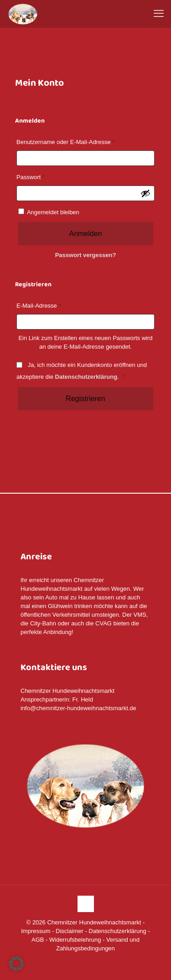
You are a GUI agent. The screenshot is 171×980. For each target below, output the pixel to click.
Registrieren (85, 399)
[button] (16, 964)
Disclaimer (70, 931)
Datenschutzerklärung (86, 377)
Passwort (32, 177)
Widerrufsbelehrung (75, 940)
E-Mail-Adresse (40, 306)
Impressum (36, 931)
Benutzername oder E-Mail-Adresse (67, 142)
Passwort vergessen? (86, 255)
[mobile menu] (159, 14)
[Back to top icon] (86, 904)
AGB (38, 940)
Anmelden (85, 234)
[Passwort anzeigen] (145, 193)
